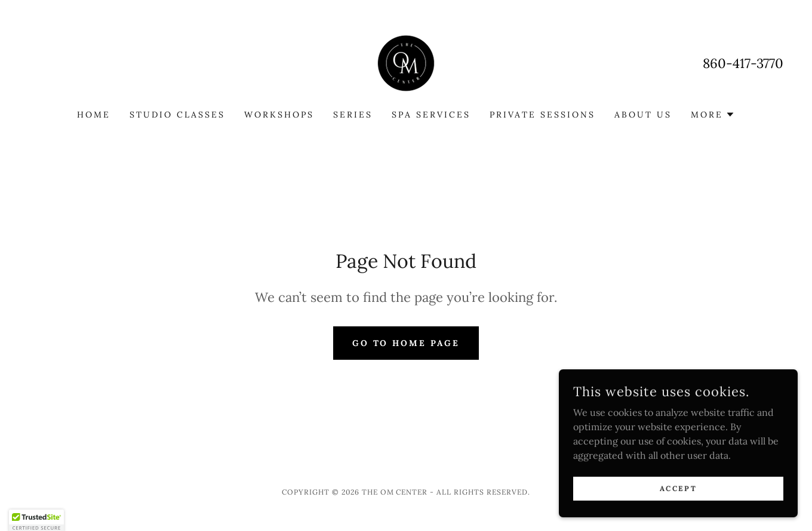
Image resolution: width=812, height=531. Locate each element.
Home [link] (94, 115)
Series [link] (353, 115)
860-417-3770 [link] (743, 63)
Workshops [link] (279, 115)
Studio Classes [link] (177, 115)
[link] (406, 62)
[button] (713, 115)
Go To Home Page (406, 343)
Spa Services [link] (431, 115)
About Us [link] (643, 115)
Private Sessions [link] (542, 115)
